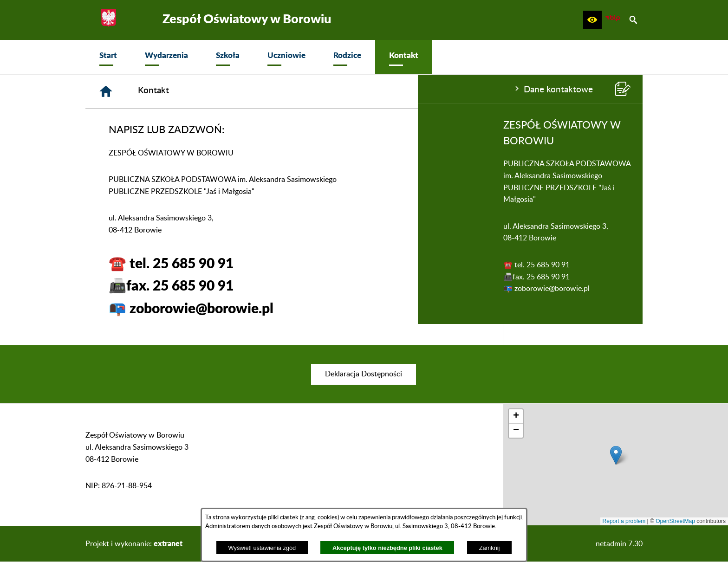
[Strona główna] (246, 91)
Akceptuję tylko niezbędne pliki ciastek (387, 548)
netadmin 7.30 (619, 544)
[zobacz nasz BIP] (613, 20)
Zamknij (490, 548)
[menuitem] (108, 57)
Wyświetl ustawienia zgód (262, 548)
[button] (592, 20)
